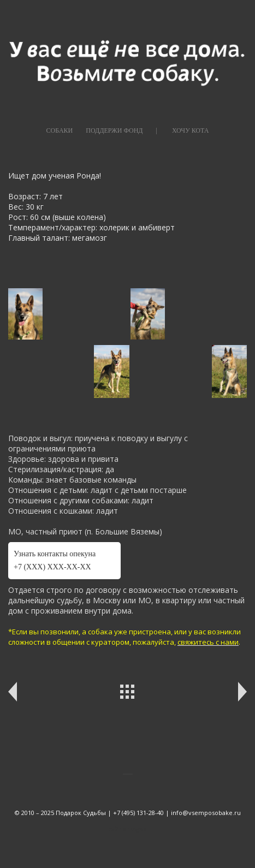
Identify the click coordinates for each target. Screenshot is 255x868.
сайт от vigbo (127, 829)
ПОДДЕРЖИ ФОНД (114, 130)
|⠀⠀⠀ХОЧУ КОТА (183, 130)
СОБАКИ (60, 130)
